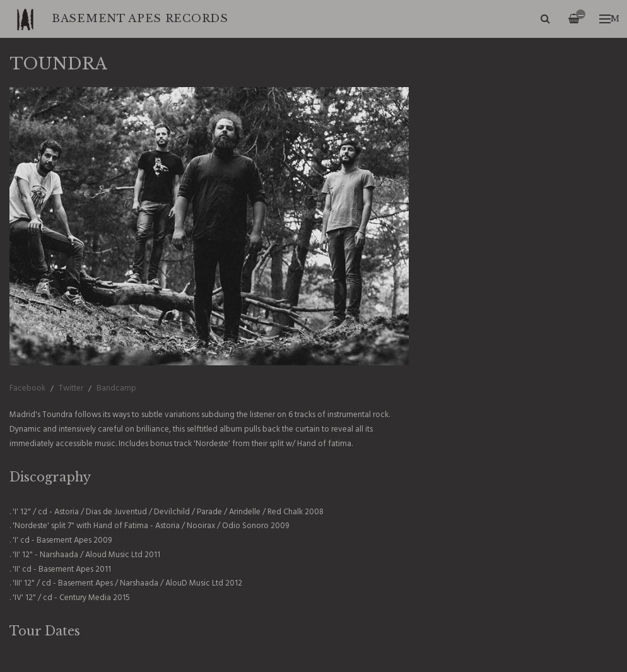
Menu (609, 19)
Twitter (71, 388)
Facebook (27, 388)
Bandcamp (116, 388)
